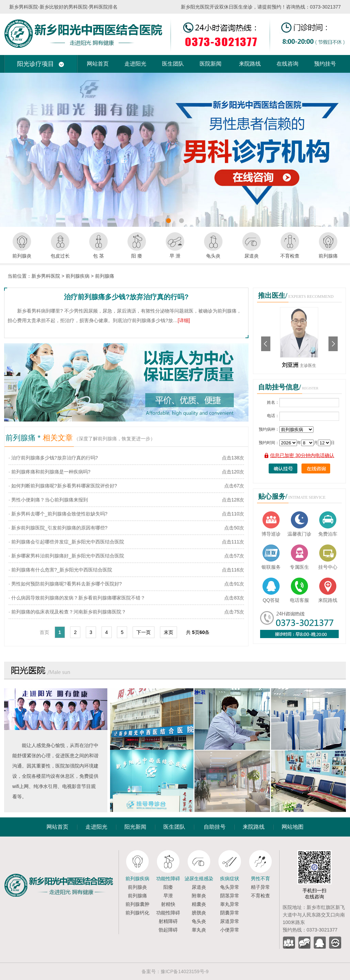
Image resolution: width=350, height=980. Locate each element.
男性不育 (260, 879)
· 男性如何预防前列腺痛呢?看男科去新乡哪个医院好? (65, 584)
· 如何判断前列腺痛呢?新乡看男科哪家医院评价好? (63, 486)
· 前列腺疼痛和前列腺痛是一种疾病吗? (50, 472)
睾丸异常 (230, 904)
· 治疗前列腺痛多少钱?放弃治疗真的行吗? (53, 458)
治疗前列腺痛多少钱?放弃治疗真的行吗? (126, 297)
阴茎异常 (230, 896)
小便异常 (230, 930)
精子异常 (260, 887)
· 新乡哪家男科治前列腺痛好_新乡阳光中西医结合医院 (66, 556)
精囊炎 (199, 904)
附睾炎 (199, 896)
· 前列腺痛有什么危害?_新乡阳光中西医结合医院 (60, 570)
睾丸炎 (199, 930)
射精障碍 (168, 921)
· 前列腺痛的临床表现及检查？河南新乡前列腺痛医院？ (67, 612)
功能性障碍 (168, 879)
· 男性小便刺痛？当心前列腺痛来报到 (48, 500)
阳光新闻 (135, 827)
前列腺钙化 (137, 913)
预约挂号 (325, 64)
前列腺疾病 (78, 276)
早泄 (168, 896)
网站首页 (98, 64)
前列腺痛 (105, 276)
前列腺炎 (137, 887)
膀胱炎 (199, 913)
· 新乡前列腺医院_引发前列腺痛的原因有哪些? (58, 528)
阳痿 (168, 887)
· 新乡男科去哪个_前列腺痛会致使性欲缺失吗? (58, 514)
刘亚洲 (291, 365)
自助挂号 (215, 827)
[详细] (184, 320)
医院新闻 (211, 64)
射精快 (168, 904)
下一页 (144, 632)
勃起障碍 (168, 930)
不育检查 (260, 896)
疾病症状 (230, 879)
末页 (169, 632)
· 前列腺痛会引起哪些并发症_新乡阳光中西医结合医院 (66, 542)
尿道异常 (230, 921)
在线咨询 (287, 64)
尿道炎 (199, 887)
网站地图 (293, 827)
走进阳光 (135, 64)
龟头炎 (199, 921)
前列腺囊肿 (137, 904)
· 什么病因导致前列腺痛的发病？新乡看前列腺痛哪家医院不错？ (77, 598)
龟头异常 (230, 887)
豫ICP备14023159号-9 (185, 971)
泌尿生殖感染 (199, 879)
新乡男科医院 (46, 276)
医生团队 (173, 64)
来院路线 (250, 64)
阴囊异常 (230, 913)
